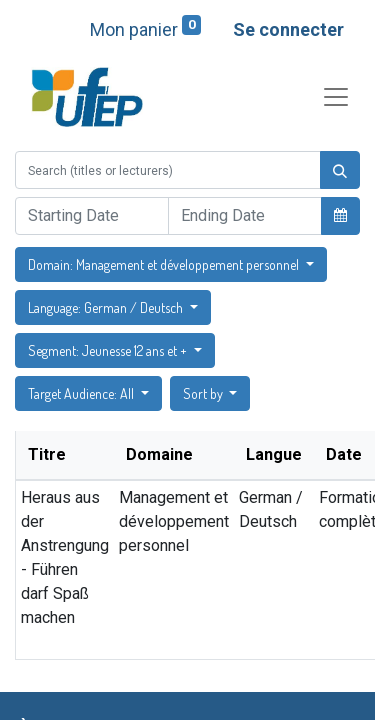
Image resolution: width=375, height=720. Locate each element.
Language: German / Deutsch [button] (107, 307)
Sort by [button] (204, 393)
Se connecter (288, 29)
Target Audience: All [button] (82, 393)
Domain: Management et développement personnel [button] (165, 264)
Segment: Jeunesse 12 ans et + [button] (109, 350)
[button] (340, 215)
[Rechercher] (340, 170)
